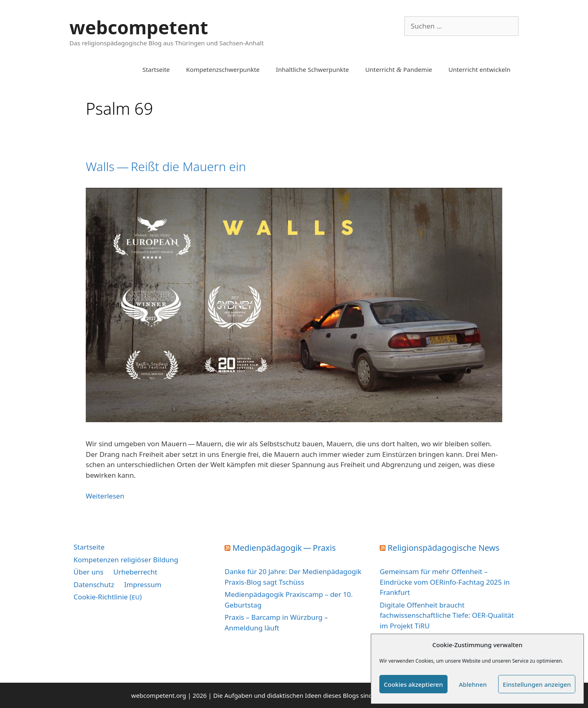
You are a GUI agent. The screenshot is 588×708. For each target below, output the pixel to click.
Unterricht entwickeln (479, 69)
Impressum (143, 584)
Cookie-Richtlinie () (108, 597)
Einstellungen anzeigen (537, 684)
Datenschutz (94, 584)
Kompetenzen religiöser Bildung (126, 560)
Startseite (156, 69)
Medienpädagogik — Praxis (284, 548)
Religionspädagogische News (443, 548)
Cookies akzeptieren (413, 684)
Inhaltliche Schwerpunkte (313, 69)
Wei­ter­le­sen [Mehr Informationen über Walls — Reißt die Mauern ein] (105, 496)
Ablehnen (473, 684)
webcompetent (139, 27)
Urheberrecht (136, 572)
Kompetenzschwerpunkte (223, 69)
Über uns (88, 572)
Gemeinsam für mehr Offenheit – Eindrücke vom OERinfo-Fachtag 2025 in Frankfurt (445, 582)
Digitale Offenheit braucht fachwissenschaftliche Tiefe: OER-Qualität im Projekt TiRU (447, 615)
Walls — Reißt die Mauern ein (166, 166)
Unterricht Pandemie (399, 69)
